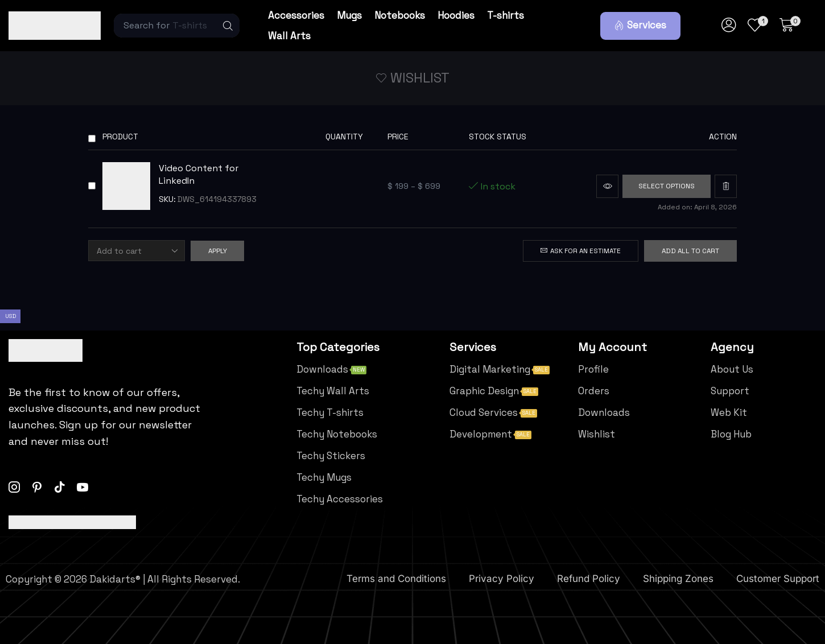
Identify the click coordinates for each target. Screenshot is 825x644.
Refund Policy (589, 579)
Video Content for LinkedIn (199, 175)
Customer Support (778, 579)
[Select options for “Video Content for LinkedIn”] (665, 186)
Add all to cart (690, 251)
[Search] (228, 26)
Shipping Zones (678, 579)
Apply (218, 251)
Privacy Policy (502, 579)
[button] (640, 26)
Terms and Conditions (396, 579)
